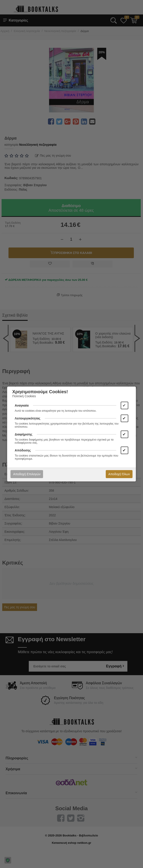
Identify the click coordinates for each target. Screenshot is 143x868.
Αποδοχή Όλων (119, 474)
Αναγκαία (22, 405)
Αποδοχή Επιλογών (27, 474)
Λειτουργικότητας (28, 418)
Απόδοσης (23, 450)
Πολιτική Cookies (24, 396)
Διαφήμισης (24, 434)
